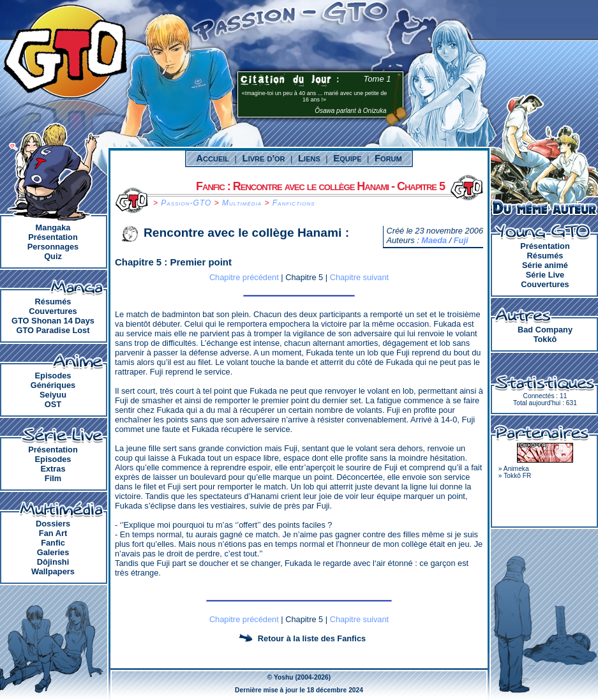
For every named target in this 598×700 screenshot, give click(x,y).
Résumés (53, 302)
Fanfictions (294, 203)
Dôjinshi (53, 562)
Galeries (53, 552)
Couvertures (53, 311)
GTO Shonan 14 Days (53, 321)
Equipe (347, 158)
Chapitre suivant (359, 277)
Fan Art (53, 533)
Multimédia (242, 203)
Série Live (545, 275)
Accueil (213, 158)
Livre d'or (264, 158)
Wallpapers (53, 571)
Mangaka (53, 227)
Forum (388, 158)
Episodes (53, 376)
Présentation (53, 237)
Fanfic (53, 543)
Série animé (545, 265)
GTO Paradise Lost (53, 330)
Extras (53, 469)
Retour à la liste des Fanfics (312, 638)
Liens (309, 158)
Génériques (53, 385)
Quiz (53, 256)
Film (53, 478)
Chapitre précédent (244, 277)
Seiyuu (53, 395)
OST (53, 404)
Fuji (461, 240)
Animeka (516, 469)
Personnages (53, 247)
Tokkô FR (517, 476)
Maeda (434, 240)
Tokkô (545, 339)
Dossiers (53, 524)
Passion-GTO (186, 203)
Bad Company (545, 330)
